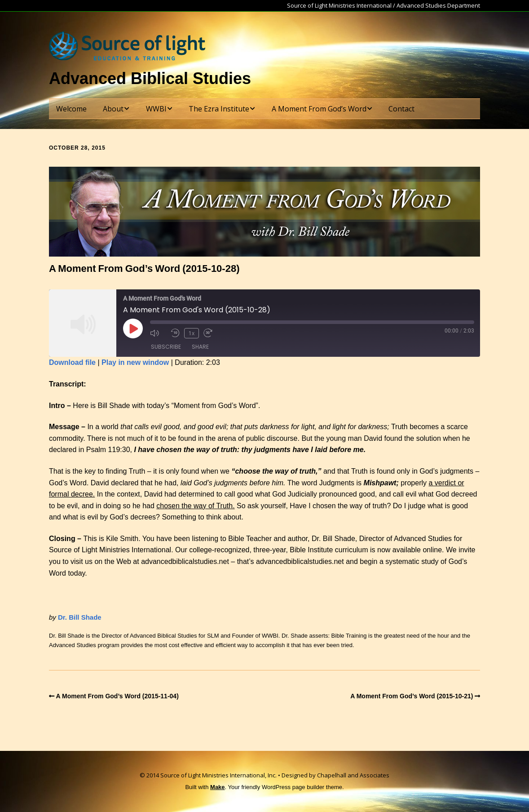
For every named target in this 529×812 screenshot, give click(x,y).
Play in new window (135, 362)
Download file (72, 362)
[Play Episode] (133, 328)
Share (200, 347)
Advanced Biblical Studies (150, 78)
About (113, 109)
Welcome (71, 109)
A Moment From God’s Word (319, 109)
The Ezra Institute (219, 109)
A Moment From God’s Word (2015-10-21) (412, 696)
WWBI (156, 109)
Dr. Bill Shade (80, 617)
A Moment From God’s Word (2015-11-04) (117, 696)
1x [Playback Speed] (192, 333)
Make (218, 787)
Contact (401, 109)
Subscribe (166, 347)
